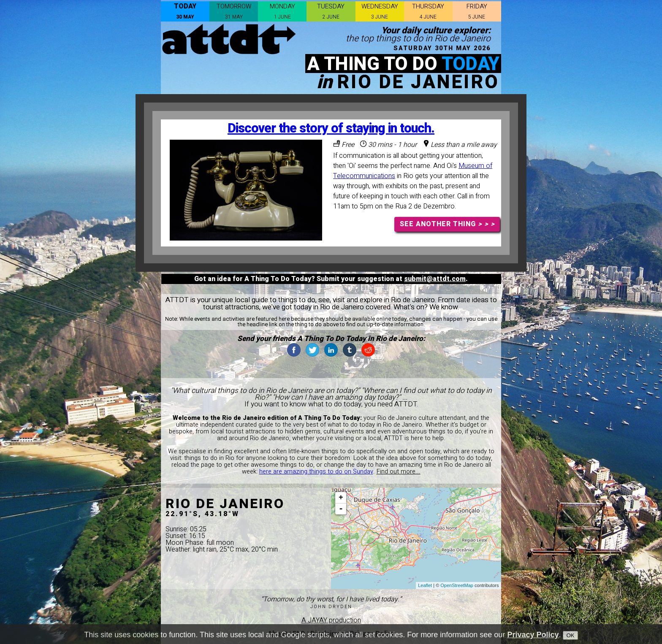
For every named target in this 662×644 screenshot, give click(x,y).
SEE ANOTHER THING (447, 224)
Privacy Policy (533, 635)
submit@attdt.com (435, 279)
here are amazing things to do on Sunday (316, 472)
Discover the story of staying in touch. (331, 129)
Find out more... (399, 472)
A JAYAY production (331, 620)
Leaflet (425, 585)
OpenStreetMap (457, 585)
